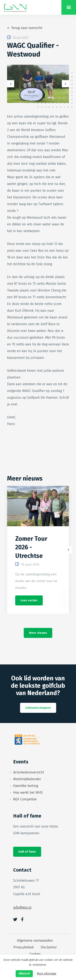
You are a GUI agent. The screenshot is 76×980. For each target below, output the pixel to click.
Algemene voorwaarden (35, 941)
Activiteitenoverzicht (29, 772)
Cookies (35, 954)
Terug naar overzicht (27, 28)
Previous (11, 84)
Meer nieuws (38, 633)
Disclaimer (49, 947)
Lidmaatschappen (38, 708)
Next (65, 84)
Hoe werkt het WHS (28, 793)
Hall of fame (27, 852)
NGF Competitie (25, 799)
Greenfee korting (26, 786)
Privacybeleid (24, 947)
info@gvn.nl (22, 907)
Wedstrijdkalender (27, 779)
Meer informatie (47, 974)
